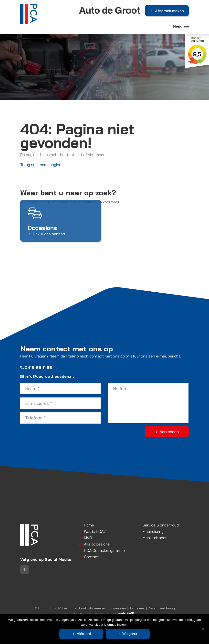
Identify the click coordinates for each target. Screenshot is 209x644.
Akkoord (84, 634)
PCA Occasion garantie (104, 550)
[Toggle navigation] (186, 26)
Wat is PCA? (95, 531)
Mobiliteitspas (155, 538)
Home (89, 525)
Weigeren (130, 634)
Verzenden (169, 432)
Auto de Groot (75, 608)
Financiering (153, 531)
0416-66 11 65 (36, 367)
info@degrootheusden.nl (47, 376)
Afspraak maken (169, 11)
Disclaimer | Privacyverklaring (152, 608)
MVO (88, 538)
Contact (91, 557)
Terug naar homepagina (41, 165)
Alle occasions (97, 544)
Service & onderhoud (161, 525)
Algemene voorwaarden (108, 608)
